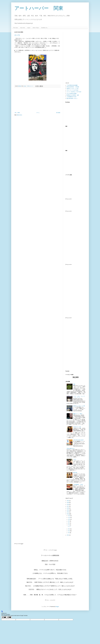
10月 (69, 519)
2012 (68, 535)
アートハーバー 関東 (39, 8)
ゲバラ (17, 35)
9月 (69, 521)
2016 (68, 508)
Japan (29, 28)
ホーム (38, 113)
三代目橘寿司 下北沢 (78, 485)
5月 (69, 531)
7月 (69, 525)
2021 (68, 501)
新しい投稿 (17, 113)
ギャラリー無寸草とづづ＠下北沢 (74, 92)
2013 (68, 514)
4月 (69, 533)
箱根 (74, 384)
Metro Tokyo (36, 28)
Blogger (57, 607)
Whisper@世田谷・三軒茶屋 (73, 87)
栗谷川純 (75, 473)
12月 (69, 515)
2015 (68, 510)
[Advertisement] (37, 100)
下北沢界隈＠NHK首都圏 (72, 85)
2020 (68, 503)
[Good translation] (4, 617)
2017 (68, 506)
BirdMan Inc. (44, 28)
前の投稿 (58, 113)
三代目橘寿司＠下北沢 (71, 97)
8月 (69, 523)
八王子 (75, 459)
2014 (68, 512)
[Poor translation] (9, 617)
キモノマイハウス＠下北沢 (72, 90)
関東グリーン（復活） (78, 414)
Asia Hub (22, 28)
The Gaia (15, 28)
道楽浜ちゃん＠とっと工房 (72, 89)
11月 (69, 517)
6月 (69, 529)
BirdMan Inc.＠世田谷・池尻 (73, 95)
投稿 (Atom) (19, 115)
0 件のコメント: (30, 86)
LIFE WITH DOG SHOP (78, 440)
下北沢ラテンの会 (77, 427)
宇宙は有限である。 (71, 449)
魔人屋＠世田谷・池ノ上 (72, 98)
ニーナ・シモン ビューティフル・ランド (79, 397)
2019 (68, 504)
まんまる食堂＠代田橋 (71, 93)
